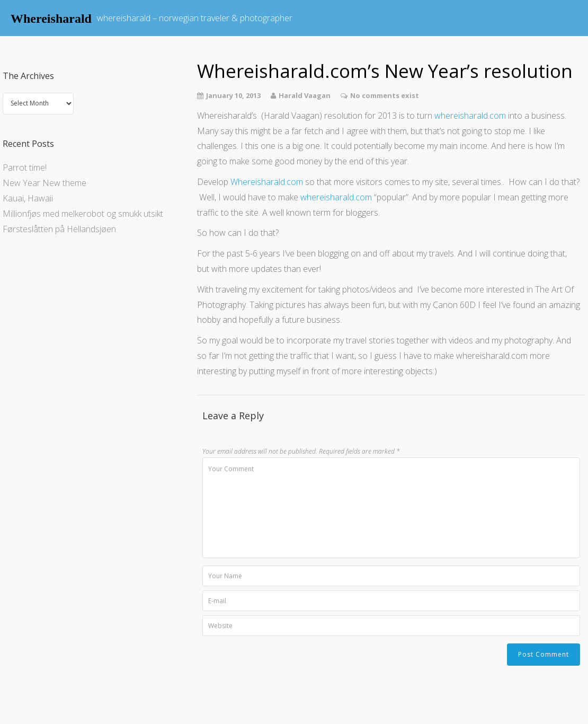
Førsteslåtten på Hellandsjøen (59, 229)
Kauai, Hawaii (28, 198)
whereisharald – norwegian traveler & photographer (195, 18)
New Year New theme (44, 183)
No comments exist (385, 95)
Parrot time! (25, 167)
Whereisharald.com (267, 182)
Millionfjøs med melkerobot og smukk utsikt (83, 214)
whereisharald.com (470, 116)
